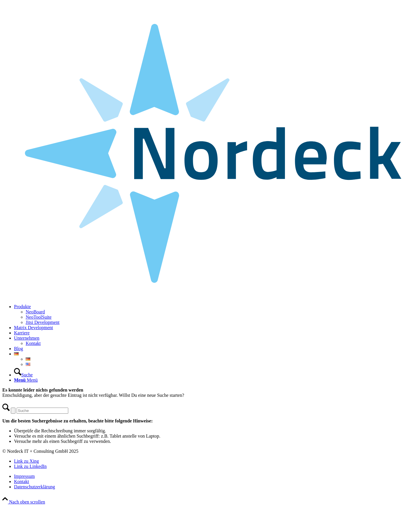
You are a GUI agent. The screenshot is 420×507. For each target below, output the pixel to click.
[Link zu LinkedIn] (30, 466)
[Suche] (23, 375)
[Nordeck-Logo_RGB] (210, 297)
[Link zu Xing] (26, 461)
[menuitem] (216, 315)
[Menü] (26, 380)
